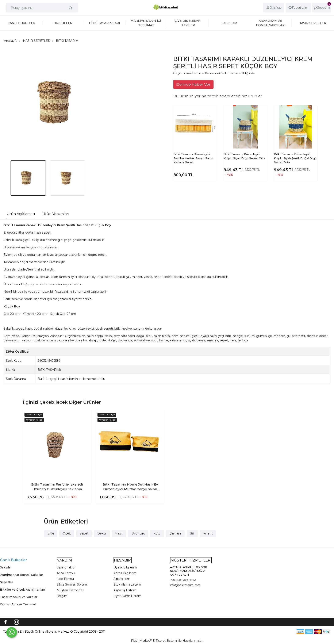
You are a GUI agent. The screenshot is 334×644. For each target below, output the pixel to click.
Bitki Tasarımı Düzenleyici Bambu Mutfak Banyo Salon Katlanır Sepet (193, 158)
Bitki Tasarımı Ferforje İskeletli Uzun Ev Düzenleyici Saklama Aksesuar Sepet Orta (57, 487)
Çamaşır (175, 533)
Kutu (157, 533)
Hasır (119, 533)
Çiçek (67, 533)
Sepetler (7, 582)
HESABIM (123, 560)
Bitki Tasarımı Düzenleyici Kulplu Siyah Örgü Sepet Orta (244, 156)
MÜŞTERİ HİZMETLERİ (191, 560)
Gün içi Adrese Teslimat (18, 604)
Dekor (102, 533)
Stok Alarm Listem (127, 584)
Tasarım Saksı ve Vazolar (19, 597)
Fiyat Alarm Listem (127, 596)
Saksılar (6, 567)
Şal (192, 533)
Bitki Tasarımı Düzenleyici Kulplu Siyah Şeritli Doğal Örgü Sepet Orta (295, 158)
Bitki (51, 533)
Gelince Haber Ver (193, 84)
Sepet (84, 533)
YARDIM (65, 560)
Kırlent (208, 533)
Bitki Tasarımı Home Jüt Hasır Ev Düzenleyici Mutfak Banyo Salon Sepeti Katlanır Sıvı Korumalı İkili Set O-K (130, 487)
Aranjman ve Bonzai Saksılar (22, 575)
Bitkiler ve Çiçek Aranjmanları (22, 590)
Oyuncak (138, 533)
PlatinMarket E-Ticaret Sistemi (154, 641)
